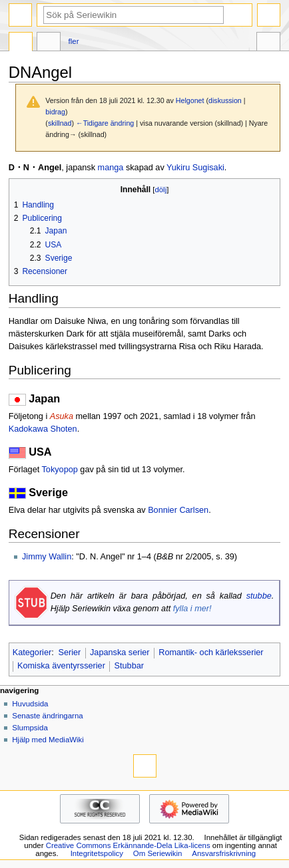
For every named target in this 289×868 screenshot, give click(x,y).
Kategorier (32, 652)
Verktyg (268, 43)
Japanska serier (120, 652)
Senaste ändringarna (47, 716)
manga (111, 168)
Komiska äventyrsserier (61, 666)
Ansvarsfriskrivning (224, 853)
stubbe (259, 596)
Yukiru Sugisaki (195, 168)
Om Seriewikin (158, 853)
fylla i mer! (192, 609)
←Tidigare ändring (105, 123)
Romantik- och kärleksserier (211, 652)
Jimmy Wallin (47, 557)
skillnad (60, 123)
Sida (21, 43)
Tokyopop (60, 470)
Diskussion (49, 43)
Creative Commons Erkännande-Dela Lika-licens (128, 845)
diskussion (225, 100)
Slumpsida (30, 728)
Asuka (62, 416)
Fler (74, 41)
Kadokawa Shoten (43, 429)
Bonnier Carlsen (178, 510)
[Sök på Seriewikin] (134, 15)
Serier (69, 652)
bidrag (55, 112)
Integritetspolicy (97, 853)
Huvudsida (30, 704)
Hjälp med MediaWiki (48, 740)
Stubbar (129, 666)
